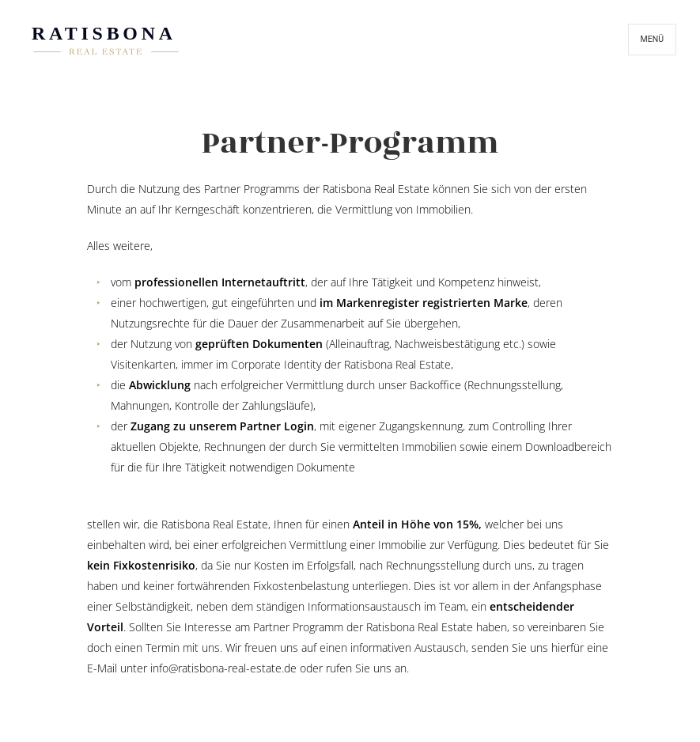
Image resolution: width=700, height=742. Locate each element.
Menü (652, 39)
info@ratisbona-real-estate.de (223, 668)
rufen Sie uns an (366, 668)
